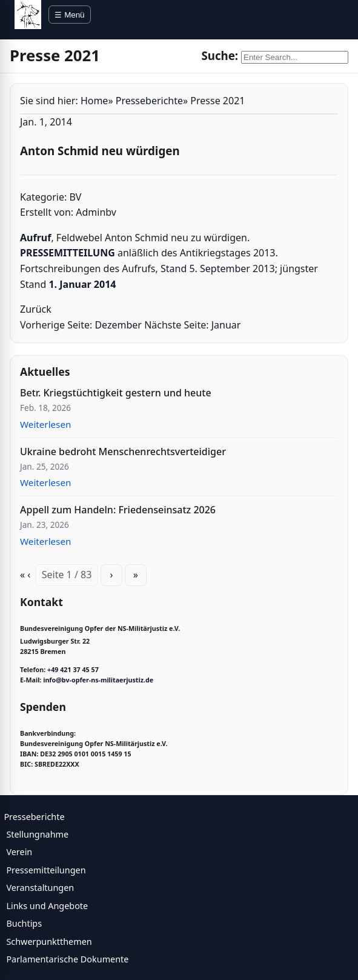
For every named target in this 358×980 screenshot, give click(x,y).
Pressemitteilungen (46, 870)
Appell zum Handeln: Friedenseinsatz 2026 (118, 510)
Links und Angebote (47, 906)
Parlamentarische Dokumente (67, 959)
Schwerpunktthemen (49, 942)
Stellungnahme (37, 834)
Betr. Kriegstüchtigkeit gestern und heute (116, 393)
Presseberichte (149, 101)
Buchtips (24, 923)
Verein (19, 852)
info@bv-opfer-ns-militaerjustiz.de (98, 680)
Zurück (36, 309)
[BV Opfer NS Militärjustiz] (28, 15)
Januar (226, 325)
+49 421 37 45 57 (73, 670)
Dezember (118, 325)
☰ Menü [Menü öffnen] (69, 15)
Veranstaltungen (40, 888)
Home (94, 101)
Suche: (220, 55)
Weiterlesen (45, 424)
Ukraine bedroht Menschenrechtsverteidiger (123, 452)
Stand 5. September (205, 268)
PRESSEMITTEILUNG (68, 253)
